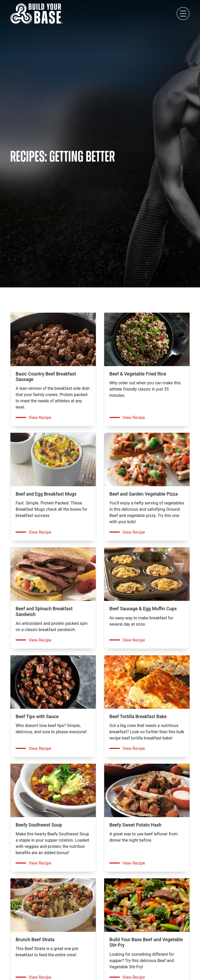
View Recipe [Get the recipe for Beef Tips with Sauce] (40, 748)
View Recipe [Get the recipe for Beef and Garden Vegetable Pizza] (134, 532)
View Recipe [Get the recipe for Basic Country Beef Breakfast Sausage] (40, 418)
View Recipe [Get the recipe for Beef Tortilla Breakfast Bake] (134, 748)
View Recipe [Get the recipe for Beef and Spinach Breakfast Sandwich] (40, 640)
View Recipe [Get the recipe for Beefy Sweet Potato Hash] (134, 863)
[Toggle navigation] (183, 14)
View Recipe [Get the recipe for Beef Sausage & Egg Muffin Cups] (134, 640)
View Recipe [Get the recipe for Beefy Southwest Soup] (40, 863)
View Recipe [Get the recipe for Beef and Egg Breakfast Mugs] (40, 532)
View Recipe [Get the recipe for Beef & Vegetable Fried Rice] (134, 418)
